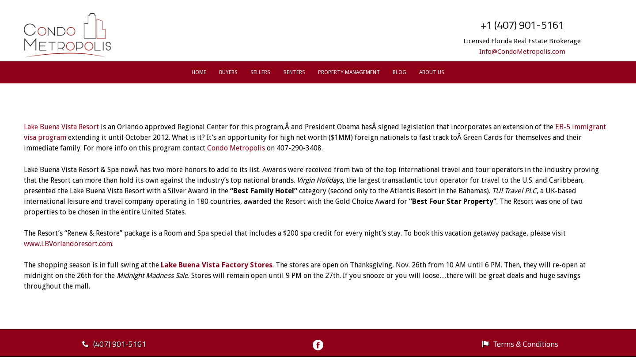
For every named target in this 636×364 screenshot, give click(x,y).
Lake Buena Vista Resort (62, 127)
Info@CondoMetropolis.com (522, 52)
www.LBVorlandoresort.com (68, 244)
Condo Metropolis (236, 148)
